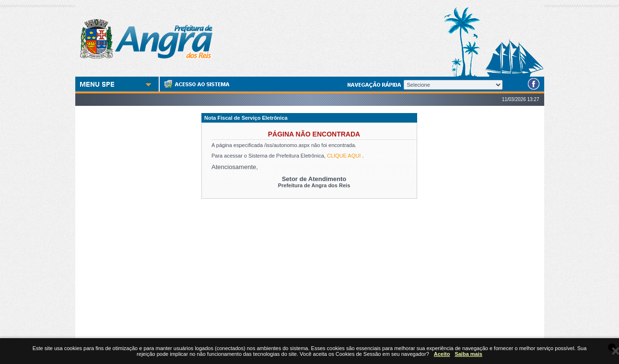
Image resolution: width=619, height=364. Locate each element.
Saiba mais (468, 354)
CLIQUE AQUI (344, 156)
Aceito (442, 354)
